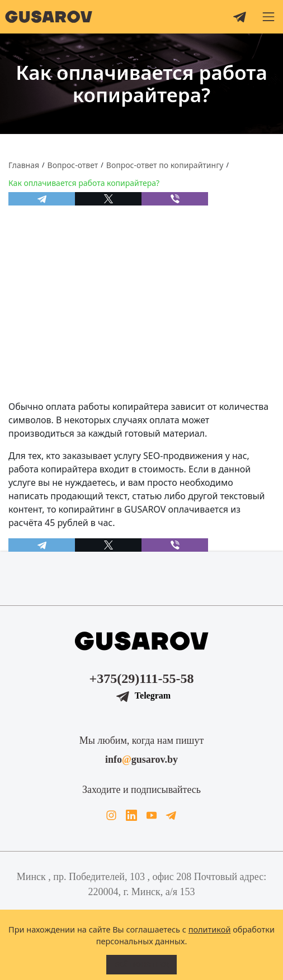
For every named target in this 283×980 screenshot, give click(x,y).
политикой (210, 929)
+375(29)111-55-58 (142, 678)
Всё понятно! (141, 964)
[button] (268, 17)
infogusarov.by (141, 759)
